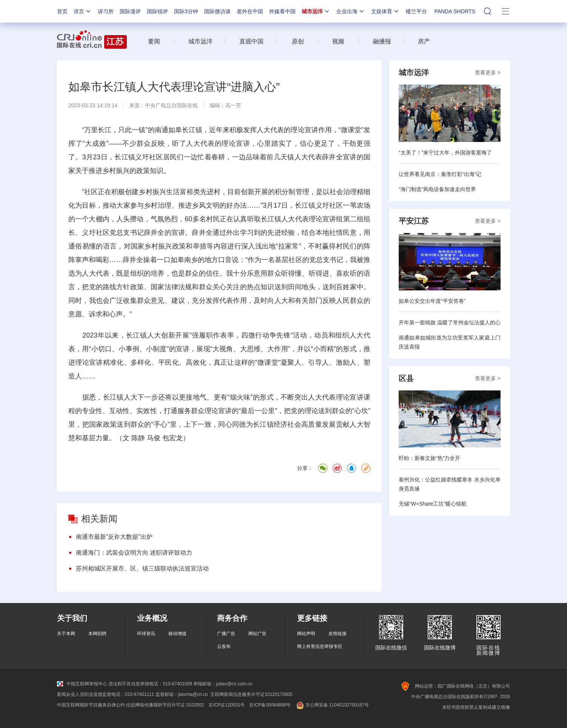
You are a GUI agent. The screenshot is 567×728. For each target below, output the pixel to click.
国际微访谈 (217, 11)
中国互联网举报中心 (82, 684)
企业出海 (351, 11)
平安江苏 (414, 221)
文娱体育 (385, 11)
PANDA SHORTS (455, 11)
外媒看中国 (282, 11)
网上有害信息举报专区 (320, 646)
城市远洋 (316, 11)
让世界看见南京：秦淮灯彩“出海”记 (440, 174)
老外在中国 (250, 11)
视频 (338, 41)
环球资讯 (146, 634)
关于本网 (66, 634)
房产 (424, 41)
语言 (83, 11)
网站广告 (257, 634)
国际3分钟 (186, 11)
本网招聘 (97, 634)
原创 (298, 41)
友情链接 (337, 634)
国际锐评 (157, 11)
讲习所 (106, 11)
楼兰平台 (416, 11)
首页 (62, 11)
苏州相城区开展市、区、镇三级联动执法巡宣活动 (142, 568)
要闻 (154, 41)
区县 (406, 378)
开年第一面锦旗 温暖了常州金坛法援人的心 (450, 322)
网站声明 (306, 634)
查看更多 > (488, 72)
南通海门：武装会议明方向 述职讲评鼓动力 (134, 553)
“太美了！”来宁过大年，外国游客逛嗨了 (445, 153)
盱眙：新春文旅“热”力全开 (429, 458)
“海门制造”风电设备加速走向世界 (437, 189)
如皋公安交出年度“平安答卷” (432, 301)
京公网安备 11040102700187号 (332, 705)
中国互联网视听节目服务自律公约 (91, 705)
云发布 (224, 646)
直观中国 (251, 41)
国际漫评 (130, 11)
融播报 (382, 41)
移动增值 (177, 634)
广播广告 (226, 634)
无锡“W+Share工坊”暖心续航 (433, 504)
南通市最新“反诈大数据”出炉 (114, 537)
